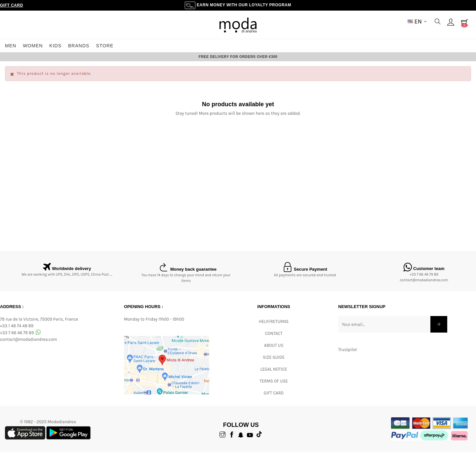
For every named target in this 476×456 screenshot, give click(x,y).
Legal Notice (274, 373)
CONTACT (274, 337)
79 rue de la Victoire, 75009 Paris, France (39, 323)
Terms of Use (274, 385)
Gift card (274, 397)
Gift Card (12, 5)
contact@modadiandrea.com (424, 284)
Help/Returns (274, 325)
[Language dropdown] (417, 22)
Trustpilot (348, 353)
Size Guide (274, 361)
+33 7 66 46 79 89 (424, 278)
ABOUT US (274, 349)
